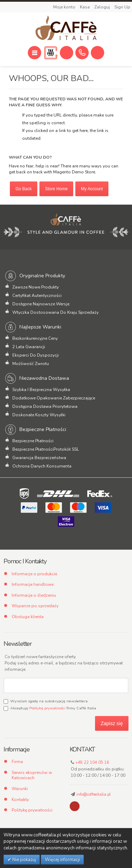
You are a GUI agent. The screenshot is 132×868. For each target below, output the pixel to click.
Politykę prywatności (47, 708)
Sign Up (122, 7)
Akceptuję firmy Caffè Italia (50, 708)
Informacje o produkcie (34, 574)
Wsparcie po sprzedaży (35, 606)
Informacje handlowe (33, 584)
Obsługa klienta (28, 617)
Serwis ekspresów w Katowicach (32, 775)
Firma (17, 762)
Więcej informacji (62, 860)
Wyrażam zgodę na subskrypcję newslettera (46, 701)
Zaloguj (103, 7)
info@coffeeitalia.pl (93, 794)
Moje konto (65, 7)
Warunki (20, 789)
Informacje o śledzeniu (34, 595)
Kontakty (20, 800)
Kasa (85, 7)
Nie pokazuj (24, 860)
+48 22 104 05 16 (92, 763)
